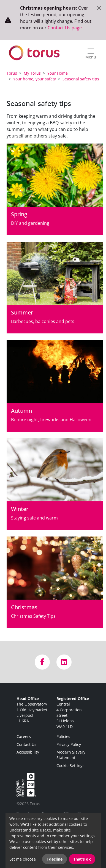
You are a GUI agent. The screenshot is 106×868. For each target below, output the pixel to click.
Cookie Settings (70, 766)
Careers (24, 736)
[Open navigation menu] (91, 53)
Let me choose (23, 859)
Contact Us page (65, 28)
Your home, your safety (35, 79)
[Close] (99, 8)
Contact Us (26, 744)
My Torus (32, 73)
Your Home (58, 73)
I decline (55, 859)
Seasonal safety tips (81, 79)
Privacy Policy (69, 744)
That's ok (82, 859)
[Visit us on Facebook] (42, 662)
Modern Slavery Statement (71, 755)
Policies (63, 736)
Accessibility (28, 752)
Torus (12, 73)
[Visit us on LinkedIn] (64, 662)
